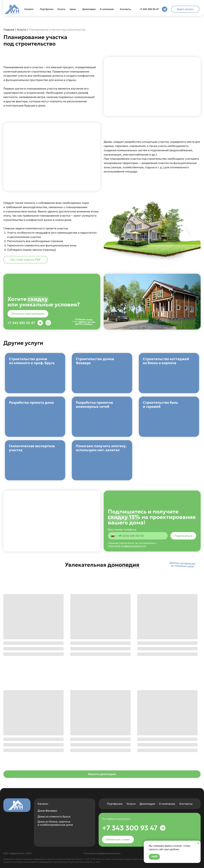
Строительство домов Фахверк (95, 361)
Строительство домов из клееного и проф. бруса (32, 361)
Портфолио (47, 9)
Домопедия (89, 9)
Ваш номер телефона (122, 530)
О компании (107, 9)
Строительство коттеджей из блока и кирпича (166, 361)
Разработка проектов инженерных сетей (94, 405)
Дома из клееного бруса (54, 817)
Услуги (61, 9)
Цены (73, 9)
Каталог (29, 9)
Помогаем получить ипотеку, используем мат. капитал (101, 448)
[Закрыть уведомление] (198, 843)
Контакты (125, 9)
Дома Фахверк (47, 811)
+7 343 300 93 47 (149, 9)
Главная (9, 30)
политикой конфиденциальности (127, 546)
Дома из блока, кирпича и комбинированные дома (55, 823)
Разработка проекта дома (31, 403)
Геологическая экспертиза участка (32, 448)
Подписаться (183, 536)
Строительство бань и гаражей (160, 405)
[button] (185, 9)
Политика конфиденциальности (102, 853)
